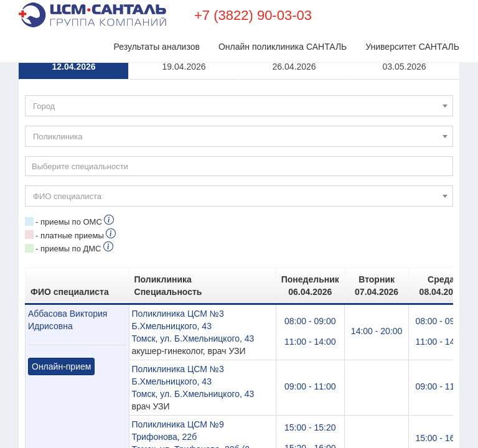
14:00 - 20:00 (377, 331)
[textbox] (239, 106)
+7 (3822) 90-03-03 (253, 15)
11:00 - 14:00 (310, 342)
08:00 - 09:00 (310, 321)
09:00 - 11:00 (310, 386)
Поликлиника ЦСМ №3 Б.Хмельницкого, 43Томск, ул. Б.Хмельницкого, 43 (193, 326)
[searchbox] (239, 166)
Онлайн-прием (61, 366)
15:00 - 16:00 (441, 438)
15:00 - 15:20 (310, 427)
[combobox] (239, 106)
